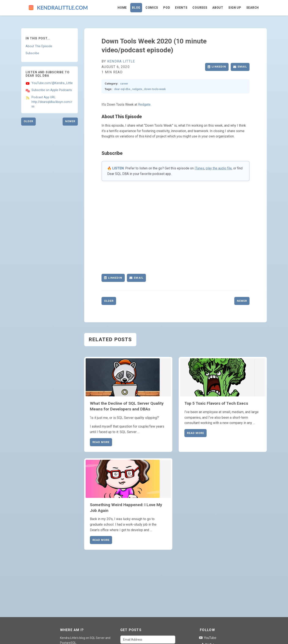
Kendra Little (121, 61)
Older (28, 121)
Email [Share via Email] (240, 67)
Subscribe (32, 53)
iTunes (199, 168)
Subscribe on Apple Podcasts (52, 90)
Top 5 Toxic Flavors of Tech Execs (216, 403)
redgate (137, 89)
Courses (200, 8)
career (124, 83)
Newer (70, 121)
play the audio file (219, 168)
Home (122, 8)
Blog (136, 8)
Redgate (144, 105)
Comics (152, 8)
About (218, 8)
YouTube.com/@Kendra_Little (52, 83)
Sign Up (235, 8)
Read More (101, 442)
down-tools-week (155, 89)
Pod (167, 8)
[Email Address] (148, 640)
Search (253, 8)
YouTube (208, 638)
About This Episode (39, 46)
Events (181, 8)
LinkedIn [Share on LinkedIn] (217, 67)
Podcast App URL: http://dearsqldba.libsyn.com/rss (52, 102)
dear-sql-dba (122, 89)
